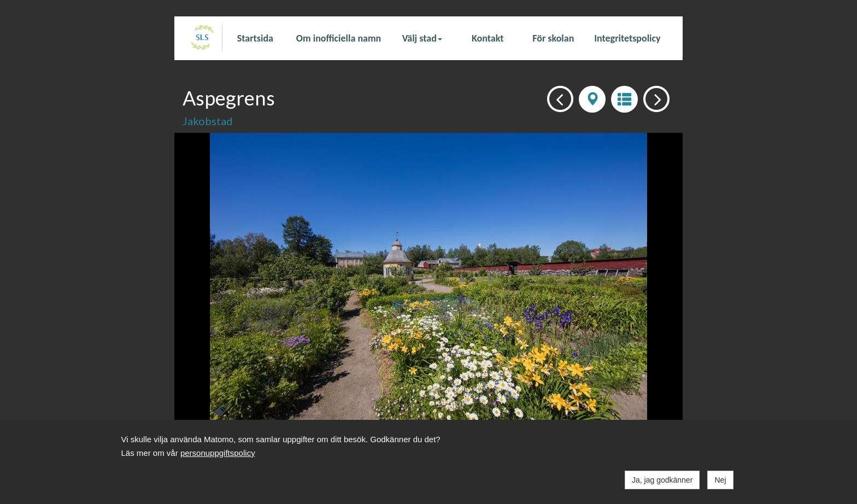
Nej (720, 480)
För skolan (553, 38)
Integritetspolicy (627, 38)
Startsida (255, 38)
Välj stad (422, 38)
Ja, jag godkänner (662, 480)
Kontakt (488, 38)
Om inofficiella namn (339, 38)
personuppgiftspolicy (218, 453)
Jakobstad (208, 121)
